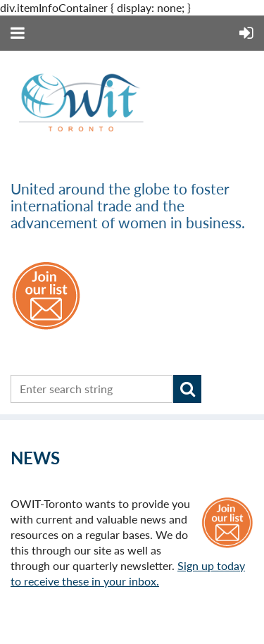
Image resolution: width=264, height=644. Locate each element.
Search (187, 389)
